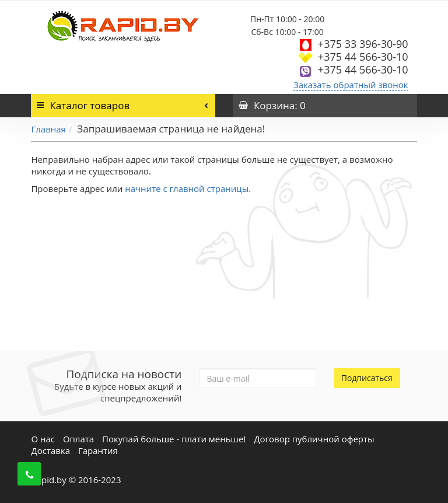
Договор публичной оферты (314, 439)
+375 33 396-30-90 (363, 44)
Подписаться (367, 378)
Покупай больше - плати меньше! (174, 439)
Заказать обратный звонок (351, 85)
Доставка (50, 450)
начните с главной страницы (187, 188)
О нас (43, 439)
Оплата (78, 439)
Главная (48, 129)
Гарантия (98, 450)
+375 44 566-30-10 (363, 57)
